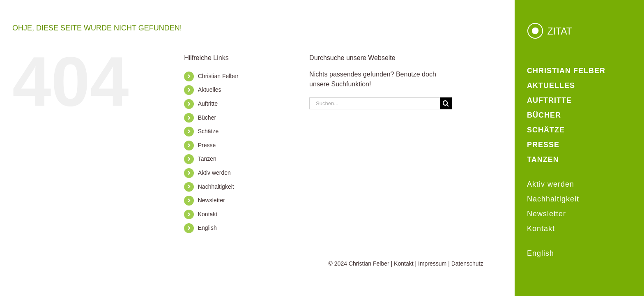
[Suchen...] (375, 103)
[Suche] (446, 103)
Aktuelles (210, 90)
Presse (207, 145)
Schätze (208, 131)
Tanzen (207, 159)
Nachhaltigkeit (216, 187)
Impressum (432, 264)
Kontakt (208, 214)
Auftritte (208, 104)
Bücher (207, 118)
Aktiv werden (214, 173)
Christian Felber (218, 76)
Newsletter (212, 200)
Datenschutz (467, 264)
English (207, 228)
